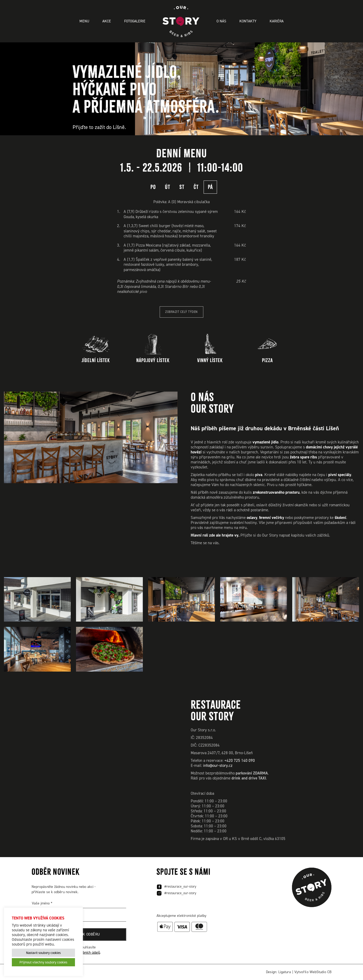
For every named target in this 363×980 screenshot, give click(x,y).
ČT (196, 187)
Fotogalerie (135, 21)
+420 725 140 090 (240, 761)
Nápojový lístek (153, 349)
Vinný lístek (210, 349)
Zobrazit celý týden (181, 312)
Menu (84, 21)
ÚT (168, 187)
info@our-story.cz (218, 766)
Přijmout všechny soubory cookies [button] (43, 962)
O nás (221, 21)
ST (182, 187)
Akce (107, 21)
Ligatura (285, 972)
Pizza (267, 349)
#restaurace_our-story (176, 887)
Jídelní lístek (96, 349)
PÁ (210, 187)
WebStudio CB (321, 972)
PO (153, 187)
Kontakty (248, 21)
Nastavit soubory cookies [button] (43, 953)
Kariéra (277, 21)
